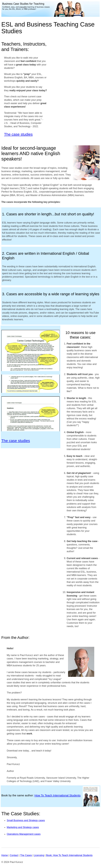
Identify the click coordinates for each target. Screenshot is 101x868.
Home (5, 855)
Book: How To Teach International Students (69, 855)
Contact (14, 855)
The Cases (26, 855)
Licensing (39, 855)
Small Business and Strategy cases (26, 820)
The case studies (18, 134)
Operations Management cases (24, 834)
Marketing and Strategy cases (23, 827)
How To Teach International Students (57, 795)
